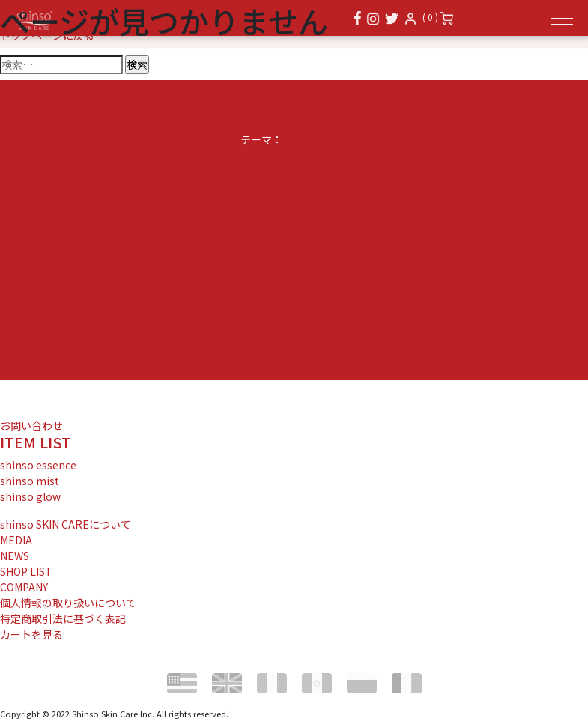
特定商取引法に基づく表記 (63, 618)
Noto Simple (316, 139)
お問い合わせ (31, 425)
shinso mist (30, 481)
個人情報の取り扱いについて (68, 603)
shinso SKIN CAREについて (66, 524)
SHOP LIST (26, 571)
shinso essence (38, 465)
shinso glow (30, 496)
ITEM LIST (36, 442)
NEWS (15, 556)
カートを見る (31, 634)
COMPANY (24, 587)
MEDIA (16, 540)
